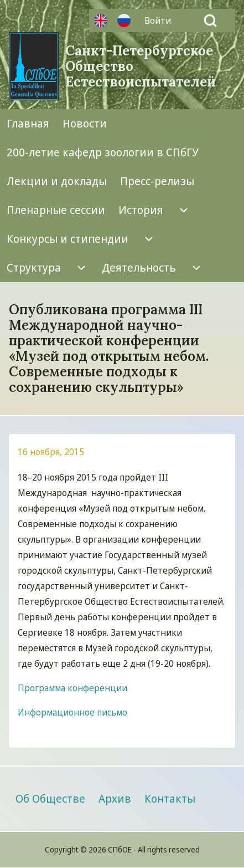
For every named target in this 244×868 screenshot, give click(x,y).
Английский (101, 21)
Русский (124, 21)
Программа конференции (72, 688)
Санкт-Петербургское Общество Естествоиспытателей (141, 67)
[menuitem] (160, 21)
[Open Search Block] (210, 21)
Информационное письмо (72, 712)
